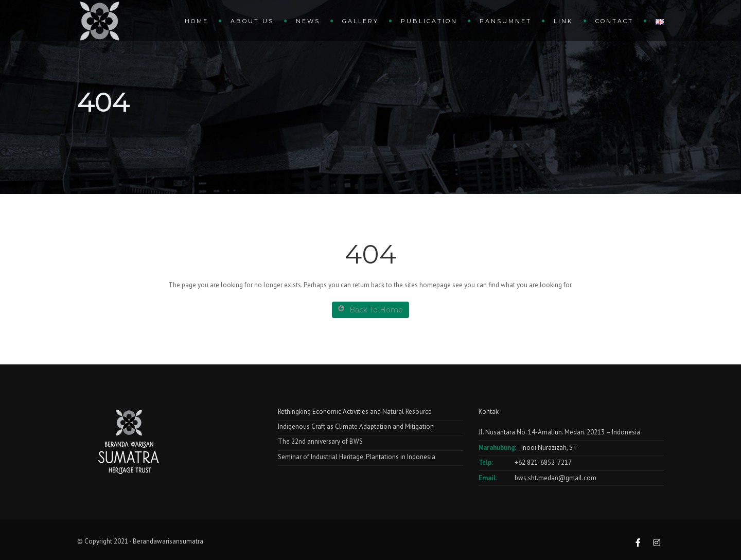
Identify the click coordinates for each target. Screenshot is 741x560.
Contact (614, 21)
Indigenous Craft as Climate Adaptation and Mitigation (356, 426)
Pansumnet (506, 21)
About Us (252, 21)
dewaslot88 (734, 56)
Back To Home (370, 310)
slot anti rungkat (734, 78)
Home (197, 21)
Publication (429, 21)
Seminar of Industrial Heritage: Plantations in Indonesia (357, 457)
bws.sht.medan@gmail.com (555, 478)
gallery (360, 21)
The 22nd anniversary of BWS (320, 441)
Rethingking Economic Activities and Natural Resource (355, 412)
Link (563, 21)
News (308, 21)
